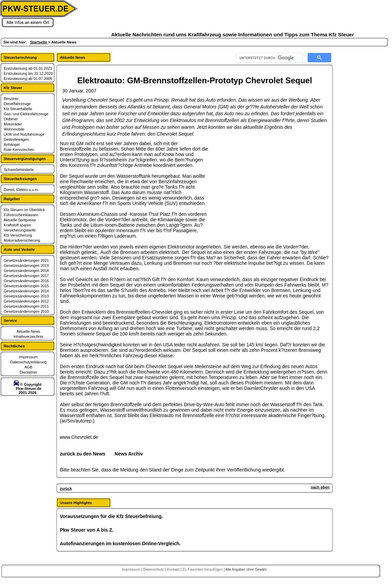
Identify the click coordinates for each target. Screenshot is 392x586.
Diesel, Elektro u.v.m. (21, 190)
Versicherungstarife (20, 230)
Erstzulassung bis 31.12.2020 (28, 73)
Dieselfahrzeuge (17, 104)
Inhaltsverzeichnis (28, 337)
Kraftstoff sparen (18, 225)
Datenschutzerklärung (28, 362)
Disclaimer (28, 372)
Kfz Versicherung (18, 235)
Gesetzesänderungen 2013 (26, 296)
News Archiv (129, 454)
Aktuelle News (29, 331)
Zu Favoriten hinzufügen (203, 569)
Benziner (11, 99)
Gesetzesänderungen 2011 (26, 306)
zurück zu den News (83, 454)
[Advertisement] (260, 183)
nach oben (320, 487)
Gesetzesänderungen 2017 (26, 276)
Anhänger (12, 144)
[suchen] (269, 58)
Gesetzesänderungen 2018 (26, 271)
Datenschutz (154, 569)
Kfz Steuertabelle (18, 109)
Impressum (28, 357)
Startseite (39, 42)
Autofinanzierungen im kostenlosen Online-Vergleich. (120, 544)
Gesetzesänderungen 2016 (26, 281)
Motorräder (13, 124)
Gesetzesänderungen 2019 (26, 265)
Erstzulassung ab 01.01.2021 (28, 68)
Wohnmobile (14, 129)
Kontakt (174, 569)
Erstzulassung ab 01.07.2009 (28, 79)
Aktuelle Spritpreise (20, 220)
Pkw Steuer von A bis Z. (87, 530)
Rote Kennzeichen (19, 150)
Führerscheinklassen (21, 215)
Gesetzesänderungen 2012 (26, 301)
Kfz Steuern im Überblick (24, 210)
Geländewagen (16, 139)
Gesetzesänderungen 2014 (26, 291)
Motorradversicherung (22, 240)
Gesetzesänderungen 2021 (26, 260)
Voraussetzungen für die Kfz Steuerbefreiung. (111, 516)
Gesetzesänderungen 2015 (26, 286)
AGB (28, 367)
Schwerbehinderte (19, 170)
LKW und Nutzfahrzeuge (24, 134)
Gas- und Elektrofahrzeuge (26, 114)
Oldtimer (11, 119)
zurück (66, 488)
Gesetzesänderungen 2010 (26, 311)
